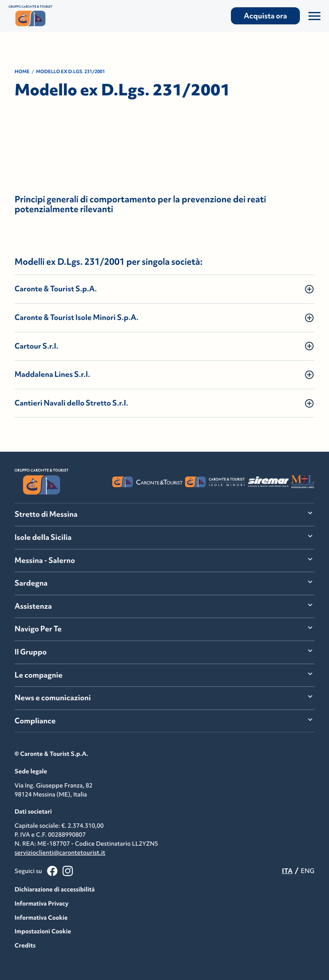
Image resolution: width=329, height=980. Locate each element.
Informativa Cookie (41, 918)
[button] (164, 289)
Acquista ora (265, 16)
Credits (25, 945)
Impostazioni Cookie (43, 931)
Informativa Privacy (42, 903)
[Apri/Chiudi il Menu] (314, 16)
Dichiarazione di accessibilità (55, 889)
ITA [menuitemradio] (287, 871)
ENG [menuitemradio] (308, 871)
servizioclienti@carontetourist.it (60, 853)
